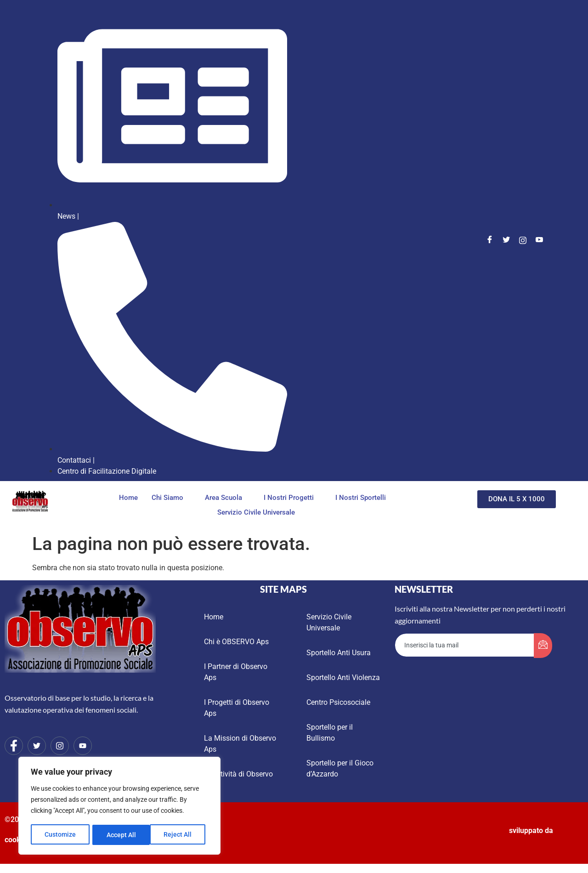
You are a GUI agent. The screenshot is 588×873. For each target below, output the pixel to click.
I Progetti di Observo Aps (237, 708)
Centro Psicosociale (338, 702)
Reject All (121, 835)
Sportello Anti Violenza (343, 677)
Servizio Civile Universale (256, 513)
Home (128, 498)
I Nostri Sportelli (363, 498)
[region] (119, 806)
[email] (465, 645)
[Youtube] (539, 240)
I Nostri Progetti (291, 498)
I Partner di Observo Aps (236, 672)
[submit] (543, 646)
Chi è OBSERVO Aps (236, 642)
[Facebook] (490, 240)
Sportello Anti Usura (339, 653)
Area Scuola (226, 498)
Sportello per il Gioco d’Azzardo (340, 768)
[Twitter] (506, 240)
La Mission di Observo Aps (240, 744)
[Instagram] (523, 240)
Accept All (180, 835)
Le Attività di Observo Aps (238, 779)
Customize (60, 835)
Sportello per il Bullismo (330, 733)
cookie (16, 840)
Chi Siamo (170, 498)
